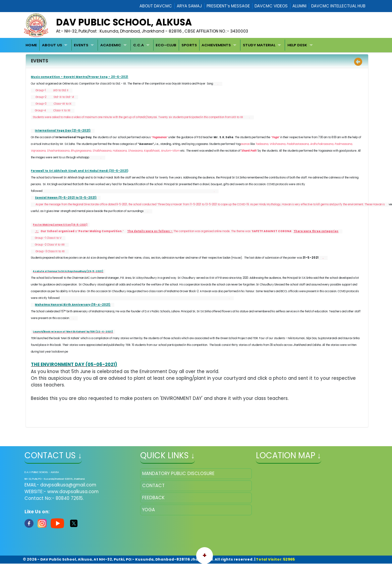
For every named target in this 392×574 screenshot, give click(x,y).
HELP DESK (297, 45)
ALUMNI (299, 6)
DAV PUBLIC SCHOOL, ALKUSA (124, 22)
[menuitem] (31, 45)
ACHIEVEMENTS (216, 45)
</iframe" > (312, 502)
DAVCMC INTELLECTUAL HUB (338, 6)
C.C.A (138, 45)
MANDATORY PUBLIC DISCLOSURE (178, 473)
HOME (31, 45)
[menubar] (170, 45)
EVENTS (81, 45)
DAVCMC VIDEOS (271, 6)
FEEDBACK (153, 497)
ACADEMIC (111, 45)
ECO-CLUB (166, 45)
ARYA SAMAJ (189, 6)
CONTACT (153, 485)
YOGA (149, 509)
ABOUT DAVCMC (156, 6)
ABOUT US (52, 45)
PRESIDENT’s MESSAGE (228, 6)
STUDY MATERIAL (259, 45)
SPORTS (189, 45)
